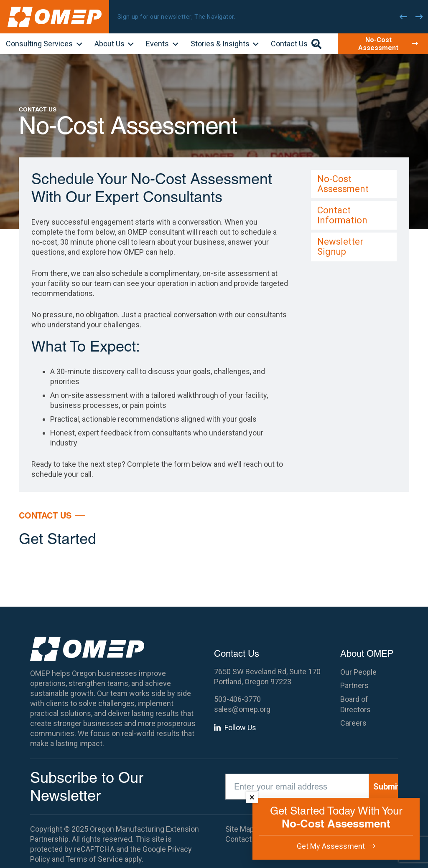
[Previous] (403, 17)
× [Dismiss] (252, 797)
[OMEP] (55, 17)
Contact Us (244, 839)
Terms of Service (94, 859)
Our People (358, 672)
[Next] (419, 17)
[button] (78, 45)
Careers (353, 723)
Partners (354, 685)
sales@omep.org (242, 709)
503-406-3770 (237, 699)
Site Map (240, 829)
